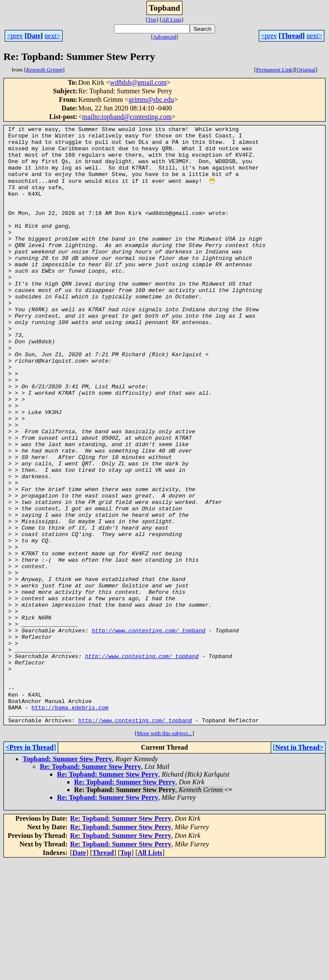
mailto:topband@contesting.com (127, 117)
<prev (15, 36)
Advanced (164, 37)
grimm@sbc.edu (151, 100)
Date (34, 36)
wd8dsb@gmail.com (139, 82)
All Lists (171, 19)
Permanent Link (275, 70)
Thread (292, 36)
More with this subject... (164, 852)
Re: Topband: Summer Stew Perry (90, 886)
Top (152, 19)
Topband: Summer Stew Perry (67, 878)
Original (306, 70)
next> (52, 36)
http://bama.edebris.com (70, 824)
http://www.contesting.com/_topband (148, 731)
